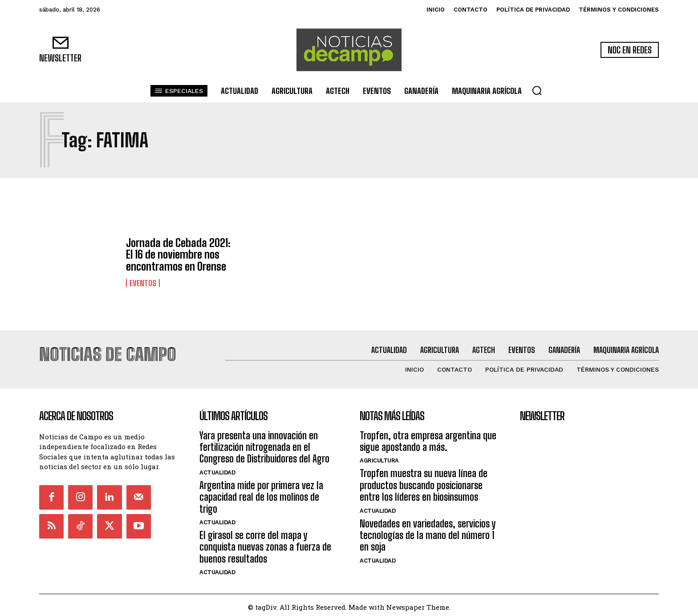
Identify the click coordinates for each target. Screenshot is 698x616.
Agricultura (379, 457)
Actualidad (217, 468)
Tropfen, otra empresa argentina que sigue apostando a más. (428, 437)
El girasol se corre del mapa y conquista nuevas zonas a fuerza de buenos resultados (265, 543)
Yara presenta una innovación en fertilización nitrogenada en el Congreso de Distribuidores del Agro (264, 443)
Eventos (143, 283)
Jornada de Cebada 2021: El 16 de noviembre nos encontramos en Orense (178, 255)
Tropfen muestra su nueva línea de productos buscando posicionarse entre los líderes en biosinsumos (424, 482)
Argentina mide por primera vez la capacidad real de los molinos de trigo (261, 493)
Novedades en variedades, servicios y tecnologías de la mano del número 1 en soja (428, 531)
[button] (537, 90)
